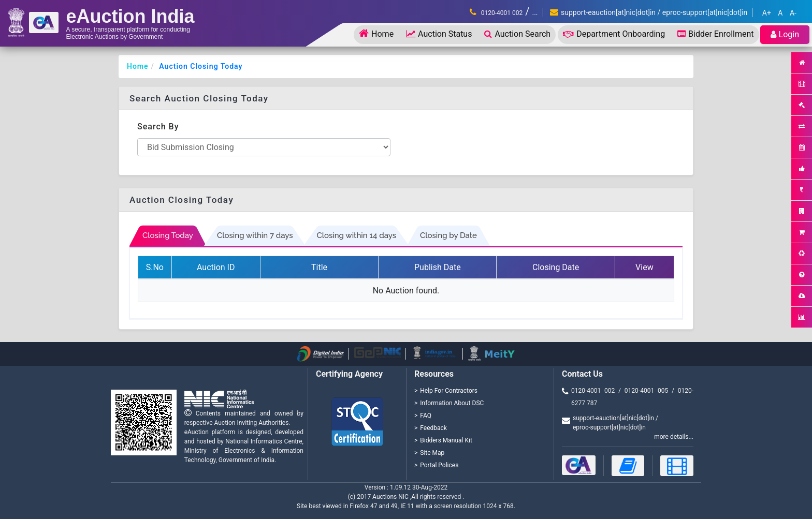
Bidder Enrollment (715, 34)
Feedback (433, 428)
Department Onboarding (614, 34)
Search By (158, 127)
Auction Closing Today (201, 66)
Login (785, 34)
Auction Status (439, 34)
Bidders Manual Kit (446, 440)
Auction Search (517, 34)
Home (376, 33)
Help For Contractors (449, 391)
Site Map (432, 453)
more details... (674, 437)
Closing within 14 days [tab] (356, 235)
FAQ (426, 416)
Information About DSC (452, 403)
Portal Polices (439, 465)
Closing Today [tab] (168, 235)
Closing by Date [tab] (448, 235)
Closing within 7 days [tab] (255, 235)
